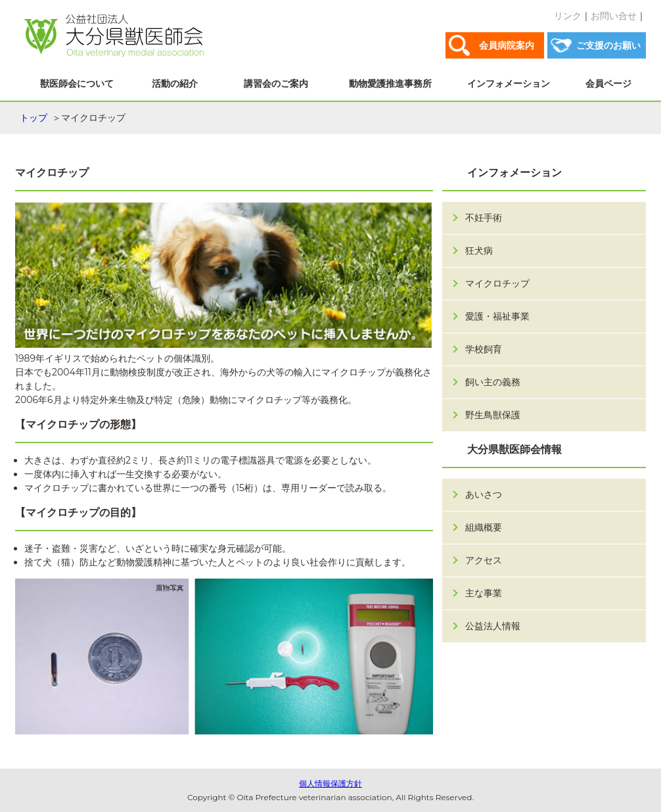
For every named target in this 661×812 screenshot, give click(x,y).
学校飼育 (484, 349)
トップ (34, 118)
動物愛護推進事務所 (390, 84)
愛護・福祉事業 (497, 316)
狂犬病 (479, 251)
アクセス (484, 560)
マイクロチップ (497, 283)
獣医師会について (77, 84)
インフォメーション (509, 84)
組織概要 (484, 527)
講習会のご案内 (276, 84)
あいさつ (484, 494)
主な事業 (484, 593)
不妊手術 (484, 218)
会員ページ (608, 84)
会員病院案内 (507, 45)
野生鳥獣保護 (493, 415)
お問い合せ (614, 16)
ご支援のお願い (608, 45)
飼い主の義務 (493, 382)
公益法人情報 (493, 626)
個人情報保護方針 (330, 783)
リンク (568, 16)
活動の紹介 (175, 84)
